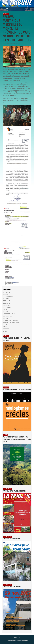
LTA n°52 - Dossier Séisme (12, 539)
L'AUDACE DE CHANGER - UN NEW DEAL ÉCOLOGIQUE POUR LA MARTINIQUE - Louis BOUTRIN (17, 439)
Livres (5, 435)
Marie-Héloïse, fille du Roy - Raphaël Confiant (16, 339)
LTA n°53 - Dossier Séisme (12, 587)
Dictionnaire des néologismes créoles (17, 390)
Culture (6, 14)
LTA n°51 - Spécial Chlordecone (14, 491)
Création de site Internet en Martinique (17, 640)
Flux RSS (17, 638)
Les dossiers (7, 489)
